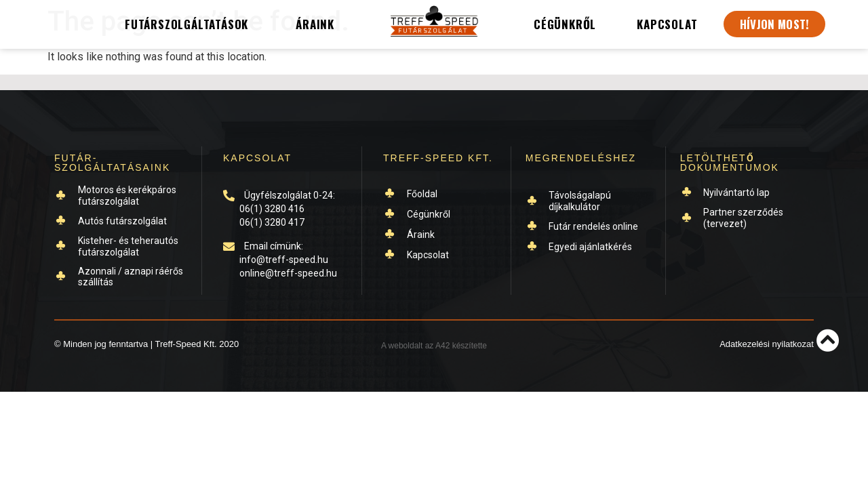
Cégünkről (565, 24)
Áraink (315, 24)
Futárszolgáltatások (190, 24)
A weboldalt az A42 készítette (434, 346)
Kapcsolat (667, 24)
